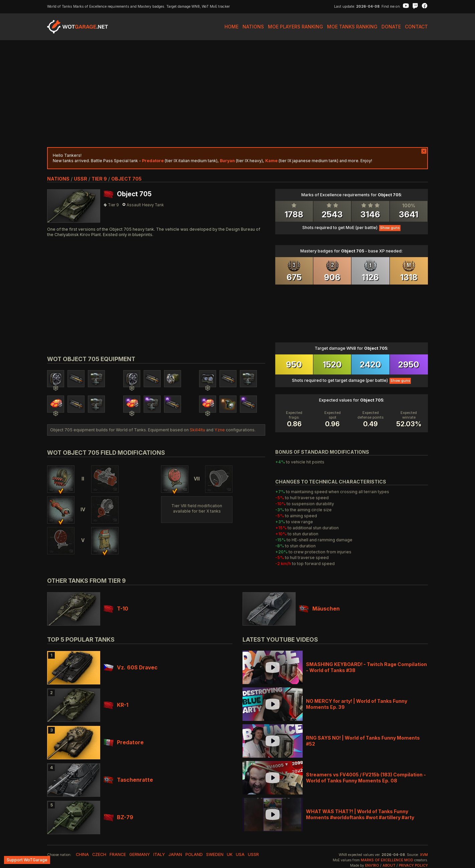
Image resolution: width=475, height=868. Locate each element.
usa (240, 854)
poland (194, 854)
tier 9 (99, 179)
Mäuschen (319, 609)
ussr (81, 179)
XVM (424, 855)
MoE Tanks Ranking (352, 27)
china (82, 854)
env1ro (372, 865)
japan (175, 854)
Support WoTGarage (27, 860)
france (118, 854)
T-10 (116, 609)
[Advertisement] (237, 94)
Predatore (124, 742)
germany (140, 854)
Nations (253, 27)
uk (230, 854)
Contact (416, 27)
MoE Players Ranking (295, 27)
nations (58, 179)
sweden (215, 854)
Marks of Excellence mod (387, 860)
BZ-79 (118, 817)
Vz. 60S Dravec (131, 668)
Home (231, 27)
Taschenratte (128, 780)
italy (159, 854)
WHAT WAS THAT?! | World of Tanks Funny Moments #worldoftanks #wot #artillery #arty (360, 814)
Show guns (390, 228)
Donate (391, 27)
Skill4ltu (197, 430)
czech (99, 854)
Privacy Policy (413, 865)
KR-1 (116, 705)
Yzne (220, 430)
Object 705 (126, 179)
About (389, 865)
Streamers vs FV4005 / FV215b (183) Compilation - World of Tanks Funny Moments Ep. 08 (366, 778)
